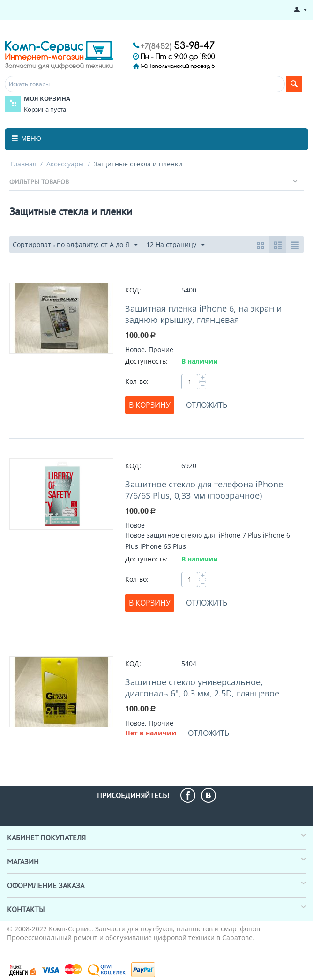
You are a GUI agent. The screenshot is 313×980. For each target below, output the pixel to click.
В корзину (150, 405)
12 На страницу (175, 245)
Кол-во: (137, 381)
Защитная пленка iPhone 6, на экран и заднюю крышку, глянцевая (203, 314)
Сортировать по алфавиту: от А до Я (75, 245)
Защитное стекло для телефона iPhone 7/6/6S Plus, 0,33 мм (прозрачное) (204, 490)
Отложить (207, 405)
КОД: (133, 290)
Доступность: (146, 361)
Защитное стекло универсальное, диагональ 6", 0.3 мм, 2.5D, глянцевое (202, 688)
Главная (23, 164)
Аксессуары (65, 164)
